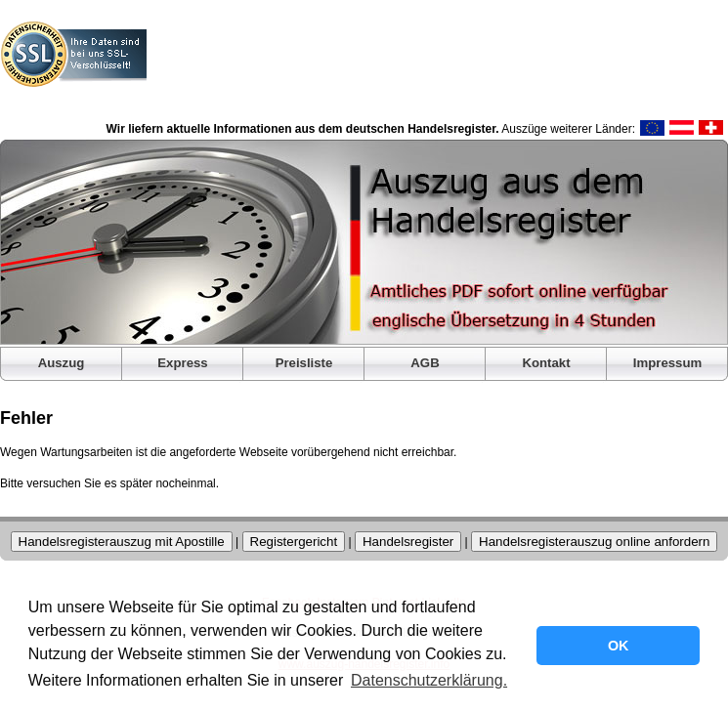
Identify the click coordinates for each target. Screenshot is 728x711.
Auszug (62, 363)
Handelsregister (408, 542)
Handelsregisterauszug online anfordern (594, 542)
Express (182, 363)
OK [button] (619, 646)
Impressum (667, 363)
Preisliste (304, 363)
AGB (425, 363)
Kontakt (546, 363)
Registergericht (294, 542)
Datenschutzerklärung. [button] (429, 680)
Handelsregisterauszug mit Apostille (122, 542)
